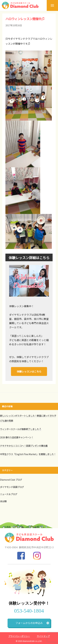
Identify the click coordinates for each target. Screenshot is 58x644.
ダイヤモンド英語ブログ (12, 487)
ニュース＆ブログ (9, 494)
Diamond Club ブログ (11, 480)
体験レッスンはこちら (29, 371)
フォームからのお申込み (32, 623)
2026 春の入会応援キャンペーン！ (17, 437)
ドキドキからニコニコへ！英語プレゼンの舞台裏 (24, 446)
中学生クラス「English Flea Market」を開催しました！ (28, 454)
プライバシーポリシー (19, 636)
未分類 (3, 501)
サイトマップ (43, 636)
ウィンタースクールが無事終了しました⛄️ (21, 429)
